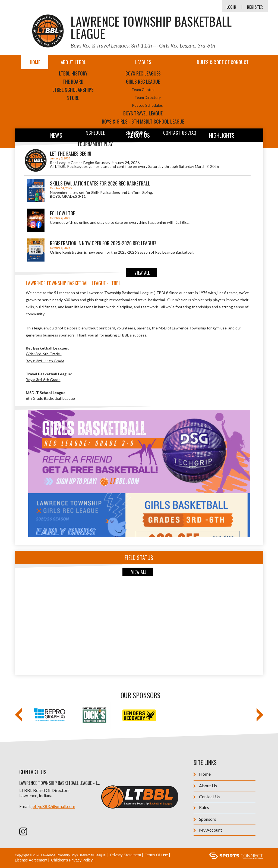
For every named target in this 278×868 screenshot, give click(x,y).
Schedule (95, 133)
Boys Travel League (143, 113)
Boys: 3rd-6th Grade (43, 380)
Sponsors (136, 133)
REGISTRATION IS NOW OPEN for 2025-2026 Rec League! (103, 243)
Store (73, 98)
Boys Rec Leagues (143, 73)
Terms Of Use (156, 855)
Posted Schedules (147, 105)
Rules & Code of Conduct (223, 62)
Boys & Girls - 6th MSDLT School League (143, 121)
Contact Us (207, 797)
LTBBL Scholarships (73, 90)
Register (255, 7)
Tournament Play (95, 144)
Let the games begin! (71, 153)
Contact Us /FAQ (180, 133)
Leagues (143, 62)
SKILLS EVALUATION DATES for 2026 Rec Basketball (100, 183)
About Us (205, 786)
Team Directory (148, 97)
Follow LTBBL (64, 213)
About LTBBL (73, 62)
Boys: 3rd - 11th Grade (45, 361)
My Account (208, 830)
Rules (201, 808)
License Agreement (31, 860)
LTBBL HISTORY (73, 73)
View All (142, 273)
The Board (73, 81)
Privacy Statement (126, 855)
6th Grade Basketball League (50, 398)
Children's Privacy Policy (72, 860)
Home (35, 62)
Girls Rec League (143, 81)
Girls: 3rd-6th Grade (44, 354)
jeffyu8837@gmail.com (53, 806)
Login (231, 7)
